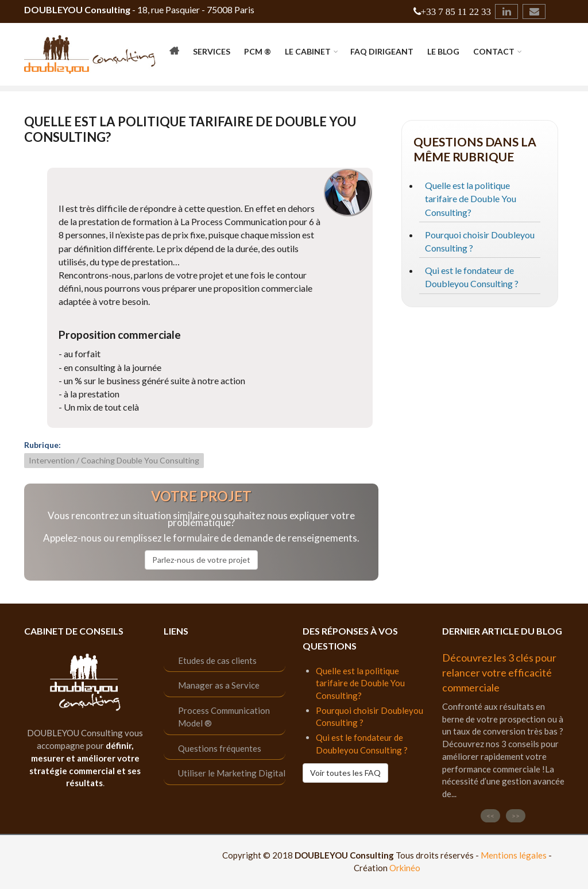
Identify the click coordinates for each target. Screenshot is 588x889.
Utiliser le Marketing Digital (232, 773)
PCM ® (258, 51)
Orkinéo (405, 868)
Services (212, 51)
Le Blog (443, 51)
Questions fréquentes (220, 748)
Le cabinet (308, 51)
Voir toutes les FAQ (345, 773)
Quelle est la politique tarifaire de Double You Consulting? (471, 198)
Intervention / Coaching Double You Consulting (114, 460)
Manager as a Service (219, 685)
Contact (494, 51)
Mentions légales (514, 855)
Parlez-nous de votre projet (201, 560)
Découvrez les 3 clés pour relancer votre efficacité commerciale (499, 672)
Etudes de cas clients (217, 660)
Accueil (174, 53)
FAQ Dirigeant (382, 51)
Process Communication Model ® (224, 717)
